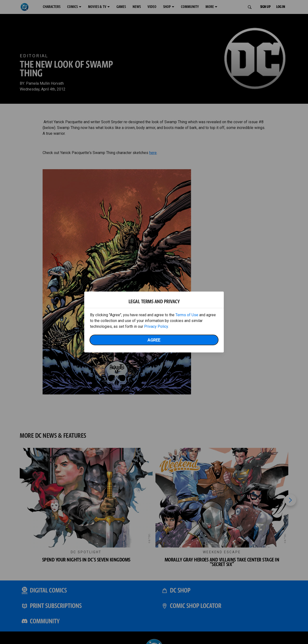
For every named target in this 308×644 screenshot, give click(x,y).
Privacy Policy (156, 326)
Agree (154, 340)
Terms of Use (187, 315)
